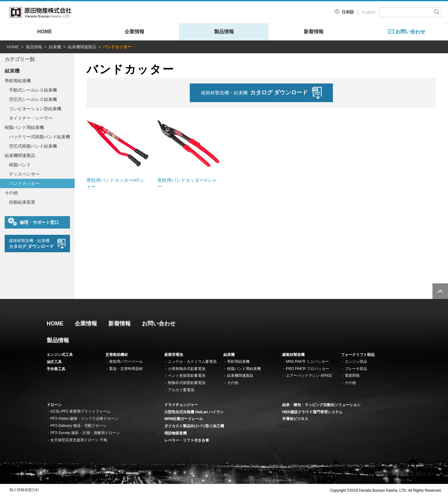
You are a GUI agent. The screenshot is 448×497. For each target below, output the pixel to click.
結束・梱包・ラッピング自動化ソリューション (321, 405)
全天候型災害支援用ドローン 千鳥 (79, 440)
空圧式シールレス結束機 (33, 99)
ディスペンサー (24, 174)
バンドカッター (24, 183)
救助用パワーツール (126, 362)
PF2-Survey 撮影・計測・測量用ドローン (85, 433)
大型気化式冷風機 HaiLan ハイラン (194, 412)
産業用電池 (174, 355)
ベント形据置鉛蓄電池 (187, 376)
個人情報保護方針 (24, 490)
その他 (11, 193)
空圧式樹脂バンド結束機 (33, 146)
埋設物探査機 (175, 433)
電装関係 (352, 376)
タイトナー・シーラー (31, 118)
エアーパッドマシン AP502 (309, 376)
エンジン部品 (356, 362)
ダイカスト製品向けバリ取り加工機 (194, 426)
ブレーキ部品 (356, 369)
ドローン (54, 405)
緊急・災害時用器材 (126, 369)
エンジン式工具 (60, 355)
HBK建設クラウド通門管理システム (312, 412)
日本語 (348, 12)
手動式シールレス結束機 (33, 90)
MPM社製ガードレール (184, 419)
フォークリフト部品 (358, 355)
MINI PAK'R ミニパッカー (307, 362)
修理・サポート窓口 (33, 222)
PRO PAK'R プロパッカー (308, 369)
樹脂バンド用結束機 (24, 127)
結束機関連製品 (82, 47)
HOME (45, 32)
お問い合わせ (410, 32)
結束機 (55, 47)
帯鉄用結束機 (18, 81)
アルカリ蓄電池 (181, 390)
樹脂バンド (20, 165)
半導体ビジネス (295, 419)
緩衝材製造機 (293, 355)
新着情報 (314, 32)
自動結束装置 (22, 202)
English (369, 12)
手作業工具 (56, 369)
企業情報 (134, 32)
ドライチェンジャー (181, 405)
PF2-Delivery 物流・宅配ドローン (79, 426)
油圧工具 (54, 362)
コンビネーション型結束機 (35, 109)
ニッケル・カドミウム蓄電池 (192, 362)
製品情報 (224, 32)
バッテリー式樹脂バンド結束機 (40, 137)
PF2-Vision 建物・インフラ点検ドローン (84, 419)
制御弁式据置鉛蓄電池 (187, 383)
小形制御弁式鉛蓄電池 (187, 369)
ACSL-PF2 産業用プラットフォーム (80, 411)
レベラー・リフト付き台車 (187, 440)
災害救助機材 (117, 355)
